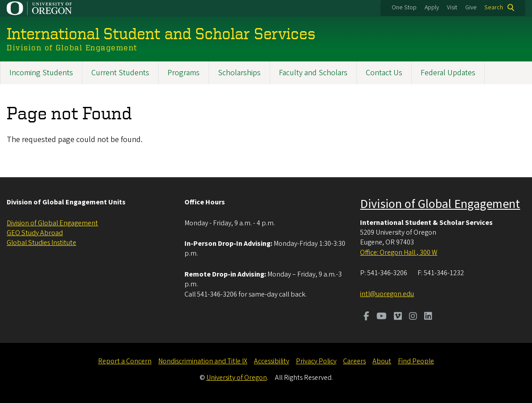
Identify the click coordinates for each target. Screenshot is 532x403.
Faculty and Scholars (313, 73)
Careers (354, 361)
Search (494, 8)
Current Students (120, 73)
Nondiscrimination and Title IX (203, 361)
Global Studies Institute (41, 243)
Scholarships (239, 73)
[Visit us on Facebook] (366, 317)
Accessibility (272, 361)
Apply (432, 8)
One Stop (404, 8)
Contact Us (384, 73)
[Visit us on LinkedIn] (428, 317)
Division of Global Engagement (52, 223)
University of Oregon (237, 378)
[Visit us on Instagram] (413, 317)
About (382, 361)
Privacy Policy (316, 361)
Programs (184, 73)
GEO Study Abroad (35, 233)
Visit (452, 8)
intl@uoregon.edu (387, 294)
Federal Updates (448, 73)
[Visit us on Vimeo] (398, 317)
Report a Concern (125, 361)
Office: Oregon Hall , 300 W (399, 252)
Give (471, 8)
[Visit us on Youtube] (382, 317)
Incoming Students (41, 73)
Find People (416, 361)
